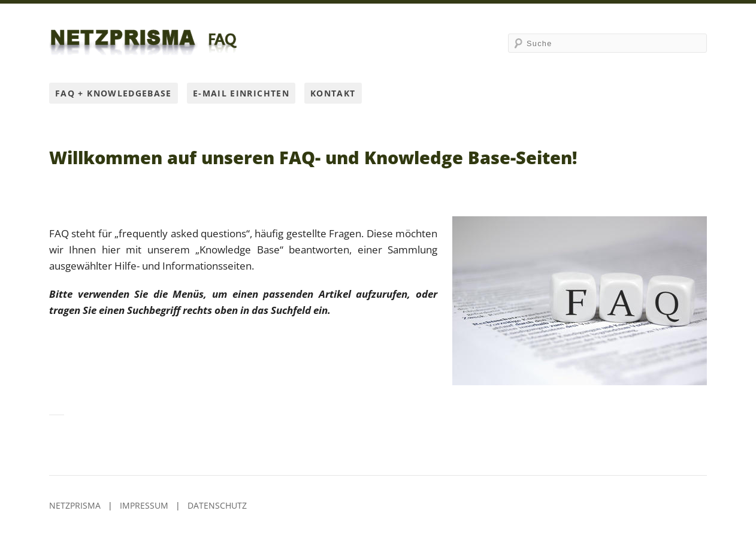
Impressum (144, 505)
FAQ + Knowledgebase (114, 93)
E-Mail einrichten (241, 93)
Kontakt (333, 93)
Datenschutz (217, 505)
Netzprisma (75, 505)
